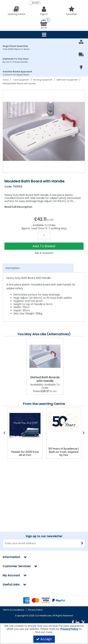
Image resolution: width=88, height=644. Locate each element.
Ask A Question (44, 253)
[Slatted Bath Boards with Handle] (45, 356)
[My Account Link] (44, 11)
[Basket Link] (44, 24)
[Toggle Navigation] (44, 35)
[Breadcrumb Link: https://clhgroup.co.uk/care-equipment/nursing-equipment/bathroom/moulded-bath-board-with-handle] (19, 83)
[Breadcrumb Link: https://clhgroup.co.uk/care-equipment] (21, 80)
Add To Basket (44, 246)
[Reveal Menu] (44, 35)
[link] (73, 622)
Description (13, 268)
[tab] (38, 268)
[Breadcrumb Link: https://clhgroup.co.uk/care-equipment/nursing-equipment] (43, 80)
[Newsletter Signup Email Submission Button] (82, 508)
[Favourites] (72, 11)
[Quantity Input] (44, 235)
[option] (44, 131)
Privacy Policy (35, 610)
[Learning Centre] (16, 11)
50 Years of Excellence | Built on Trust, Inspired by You (64, 452)
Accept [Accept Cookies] (44, 639)
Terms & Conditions (13, 610)
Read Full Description (18, 207)
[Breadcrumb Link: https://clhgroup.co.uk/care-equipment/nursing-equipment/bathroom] (67, 80)
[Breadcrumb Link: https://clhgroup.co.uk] (6, 80)
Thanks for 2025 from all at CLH (25, 454)
